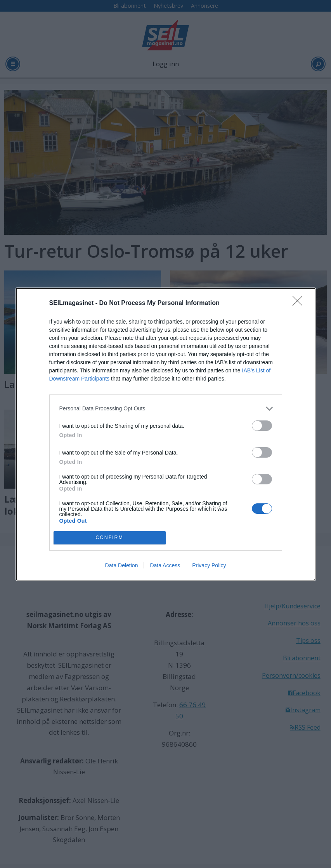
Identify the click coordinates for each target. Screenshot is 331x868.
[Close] (300, 303)
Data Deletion (122, 565)
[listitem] (166, 409)
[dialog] (166, 434)
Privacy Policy (209, 565)
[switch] (262, 426)
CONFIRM (110, 538)
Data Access (165, 565)
